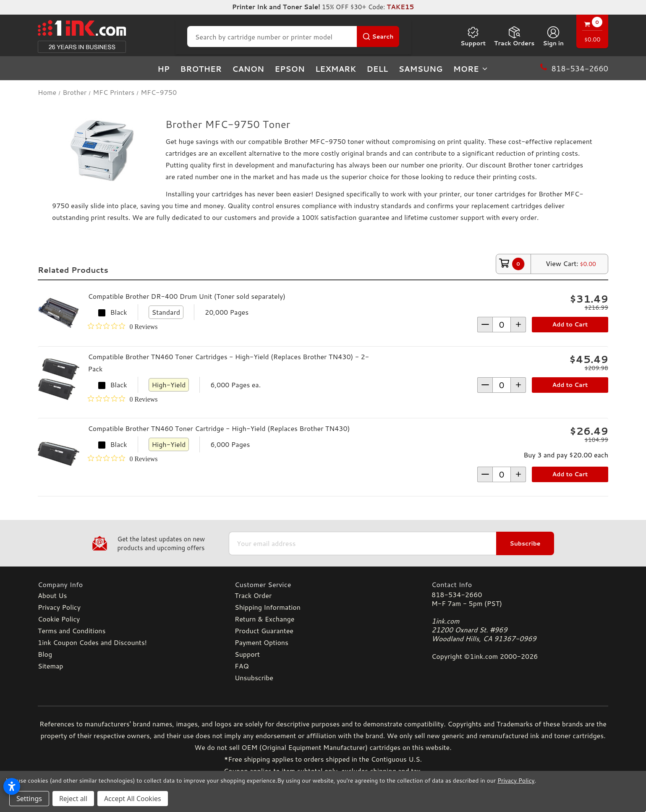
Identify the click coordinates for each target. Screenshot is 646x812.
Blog (45, 654)
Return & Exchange (264, 619)
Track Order (253, 595)
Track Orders (514, 37)
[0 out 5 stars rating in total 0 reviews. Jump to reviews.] (123, 326)
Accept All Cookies (133, 799)
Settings (29, 799)
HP (163, 69)
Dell (377, 69)
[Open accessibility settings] (12, 786)
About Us (52, 595)
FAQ (242, 666)
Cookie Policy (59, 619)
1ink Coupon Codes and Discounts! (92, 642)
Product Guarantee (264, 631)
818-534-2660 (457, 594)
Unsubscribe (254, 678)
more (471, 69)
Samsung (420, 69)
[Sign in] (553, 37)
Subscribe (525, 543)
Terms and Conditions (72, 631)
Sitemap (50, 666)
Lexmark (336, 69)
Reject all (73, 799)
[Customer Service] (323, 584)
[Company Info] (126, 584)
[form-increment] (502, 325)
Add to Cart (570, 324)
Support (473, 37)
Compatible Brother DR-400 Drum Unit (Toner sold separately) (187, 296)
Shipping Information (268, 607)
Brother (201, 69)
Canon (248, 69)
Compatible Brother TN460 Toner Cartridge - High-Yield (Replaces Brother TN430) (219, 428)
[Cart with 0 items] (592, 33)
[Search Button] (378, 37)
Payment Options (262, 642)
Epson (290, 69)
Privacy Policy (59, 607)
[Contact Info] (520, 584)
